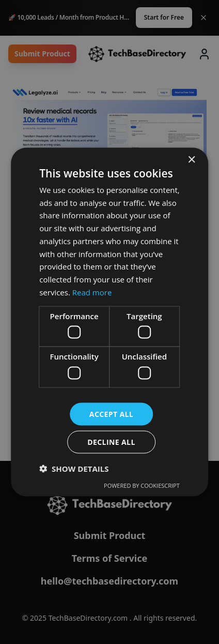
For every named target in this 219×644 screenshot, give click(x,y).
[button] (74, 469)
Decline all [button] (111, 442)
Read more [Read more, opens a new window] (92, 292)
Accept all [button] (111, 414)
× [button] (191, 160)
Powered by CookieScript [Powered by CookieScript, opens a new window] (142, 485)
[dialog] (109, 322)
